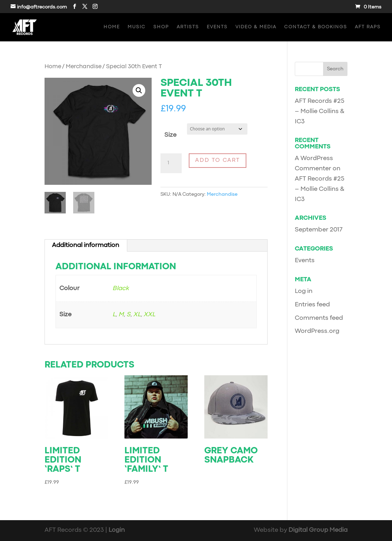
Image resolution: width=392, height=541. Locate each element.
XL (137, 315)
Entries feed (312, 305)
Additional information (86, 245)
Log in (304, 291)
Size (170, 135)
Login (117, 530)
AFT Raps (368, 27)
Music (137, 27)
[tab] (86, 246)
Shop (161, 27)
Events (217, 27)
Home (112, 27)
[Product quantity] (171, 163)
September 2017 (319, 230)
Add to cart (218, 160)
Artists (188, 27)
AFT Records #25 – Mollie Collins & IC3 (320, 111)
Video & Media (256, 27)
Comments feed (319, 318)
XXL (149, 315)
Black (121, 289)
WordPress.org (317, 331)
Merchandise (84, 67)
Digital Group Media (318, 530)
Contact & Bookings (316, 27)
